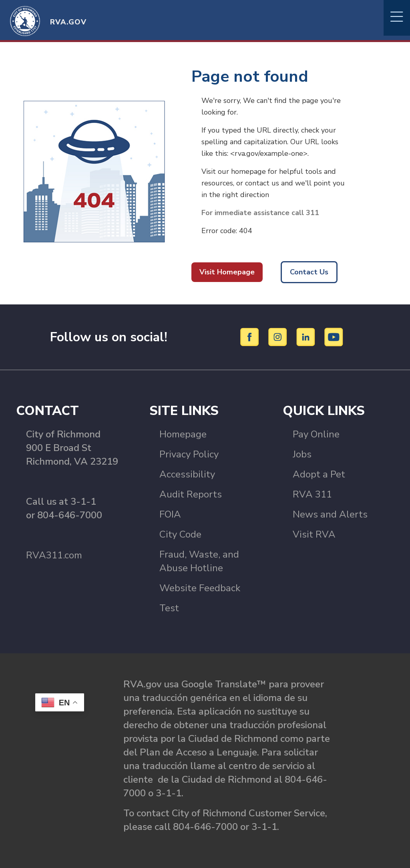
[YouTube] (334, 336)
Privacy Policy (189, 454)
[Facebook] (251, 336)
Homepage (183, 434)
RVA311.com (54, 555)
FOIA (170, 514)
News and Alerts (330, 514)
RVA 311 (312, 494)
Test (169, 608)
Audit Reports (191, 494)
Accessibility (187, 474)
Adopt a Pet (319, 474)
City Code (180, 534)
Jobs (302, 454)
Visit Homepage (227, 272)
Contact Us (309, 272)
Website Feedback (200, 588)
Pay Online (316, 434)
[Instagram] (279, 336)
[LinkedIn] (307, 336)
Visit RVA (314, 534)
